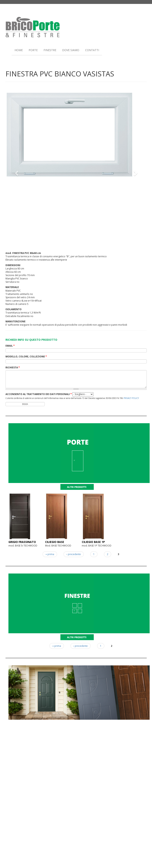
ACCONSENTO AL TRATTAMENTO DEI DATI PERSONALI (39, 394)
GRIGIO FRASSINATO (22, 542)
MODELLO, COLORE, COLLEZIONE (26, 357)
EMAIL (10, 346)
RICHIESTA (13, 367)
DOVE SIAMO (71, 50)
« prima (50, 554)
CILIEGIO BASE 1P (93, 542)
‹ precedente (74, 554)
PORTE (33, 50)
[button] (16, 172)
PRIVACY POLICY (131, 398)
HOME (19, 50)
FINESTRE (50, 50)
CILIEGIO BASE (55, 542)
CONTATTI (92, 50)
